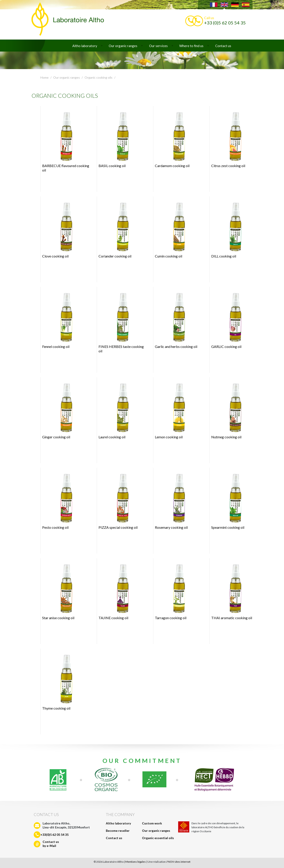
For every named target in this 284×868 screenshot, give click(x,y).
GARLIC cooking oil (232, 319)
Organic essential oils (158, 838)
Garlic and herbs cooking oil (176, 319)
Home (44, 77)
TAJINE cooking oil (120, 590)
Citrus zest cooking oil (232, 138)
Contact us (223, 46)
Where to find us (191, 46)
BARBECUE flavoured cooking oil (66, 140)
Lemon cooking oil (176, 409)
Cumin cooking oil (176, 229)
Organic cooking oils (99, 77)
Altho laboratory (85, 46)
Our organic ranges (123, 46)
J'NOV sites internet (178, 862)
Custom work (152, 823)
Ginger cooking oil (63, 409)
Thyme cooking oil (63, 681)
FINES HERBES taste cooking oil (121, 321)
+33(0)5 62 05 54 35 (54, 835)
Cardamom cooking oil (176, 138)
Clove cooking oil (63, 229)
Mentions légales (136, 862)
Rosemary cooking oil (176, 500)
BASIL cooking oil (120, 138)
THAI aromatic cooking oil (232, 590)
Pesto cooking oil (63, 500)
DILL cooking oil (232, 229)
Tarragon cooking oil (176, 590)
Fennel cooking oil (63, 319)
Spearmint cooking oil (232, 500)
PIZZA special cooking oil (120, 500)
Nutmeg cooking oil (232, 409)
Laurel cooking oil (120, 409)
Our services (158, 46)
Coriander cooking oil (120, 229)
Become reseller (118, 831)
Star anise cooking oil (63, 590)
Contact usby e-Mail (51, 844)
